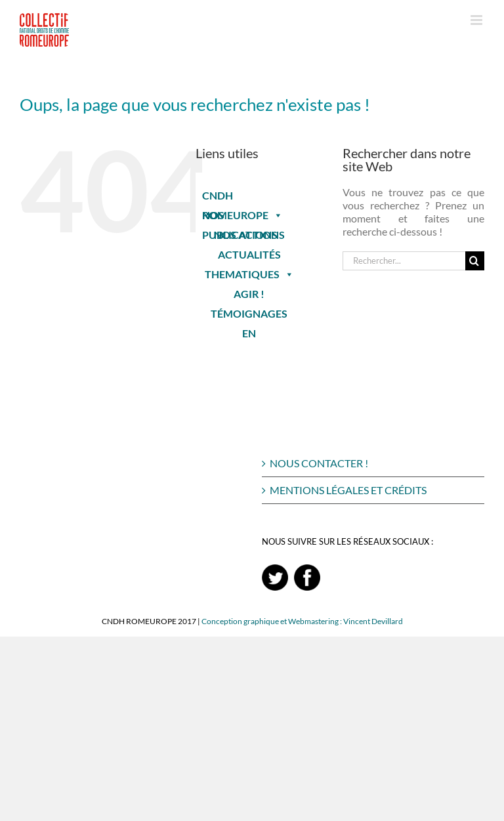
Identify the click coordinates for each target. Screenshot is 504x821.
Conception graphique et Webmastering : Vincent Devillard (302, 621)
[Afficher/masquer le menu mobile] (477, 20)
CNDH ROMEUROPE (242, 197)
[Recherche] (475, 261)
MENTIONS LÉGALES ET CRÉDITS (348, 490)
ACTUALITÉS (249, 254)
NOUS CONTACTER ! (319, 463)
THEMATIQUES (249, 274)
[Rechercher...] (404, 261)
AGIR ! (249, 294)
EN (249, 333)
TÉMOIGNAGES (249, 313)
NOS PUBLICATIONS (240, 217)
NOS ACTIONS (249, 235)
